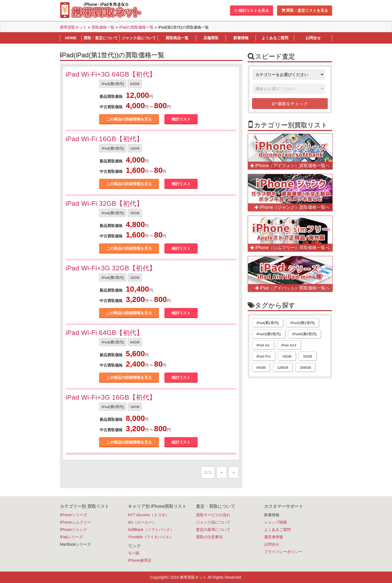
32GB (135, 213)
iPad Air (263, 345)
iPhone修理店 (140, 560)
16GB (135, 148)
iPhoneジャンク (73, 530)
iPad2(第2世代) (302, 323)
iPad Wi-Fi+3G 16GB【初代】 (111, 397)
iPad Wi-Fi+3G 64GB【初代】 (111, 74)
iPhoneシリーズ (73, 515)
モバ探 (134, 553)
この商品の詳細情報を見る (129, 119)
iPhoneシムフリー (75, 522)
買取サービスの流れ (213, 515)
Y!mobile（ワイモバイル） (151, 537)
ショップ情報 (275, 522)
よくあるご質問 (277, 530)
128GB (283, 368)
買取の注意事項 (209, 537)
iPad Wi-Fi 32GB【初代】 (104, 203)
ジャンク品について (213, 522)
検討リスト (181, 119)
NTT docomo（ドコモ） (148, 515)
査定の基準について (213, 530)
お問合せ (272, 544)
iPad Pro (264, 356)
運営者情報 (274, 537)
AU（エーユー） (142, 522)
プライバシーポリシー (283, 552)
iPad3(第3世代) (269, 334)
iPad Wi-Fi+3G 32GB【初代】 (111, 268)
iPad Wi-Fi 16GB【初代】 (104, 139)
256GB (305, 368)
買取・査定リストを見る (305, 10)
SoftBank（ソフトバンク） (151, 530)
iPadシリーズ (71, 537)
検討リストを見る (252, 10)
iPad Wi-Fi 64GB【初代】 (104, 333)
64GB (135, 84)
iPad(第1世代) (113, 84)
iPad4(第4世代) (305, 334)
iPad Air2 (289, 345)
